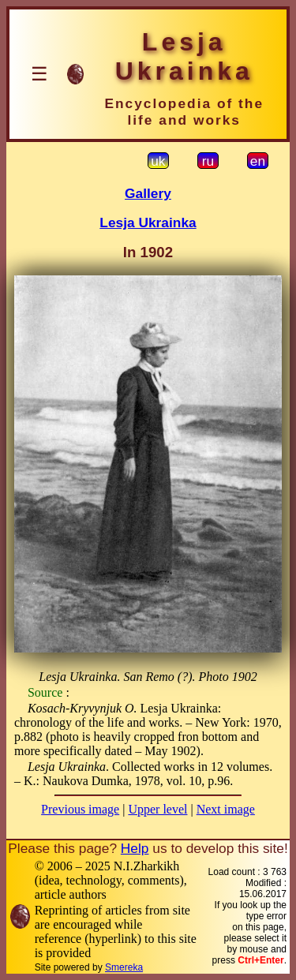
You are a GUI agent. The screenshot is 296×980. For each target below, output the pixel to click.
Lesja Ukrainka (148, 223)
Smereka (124, 967)
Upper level (157, 809)
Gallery (148, 193)
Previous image (80, 809)
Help (135, 848)
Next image (226, 809)
